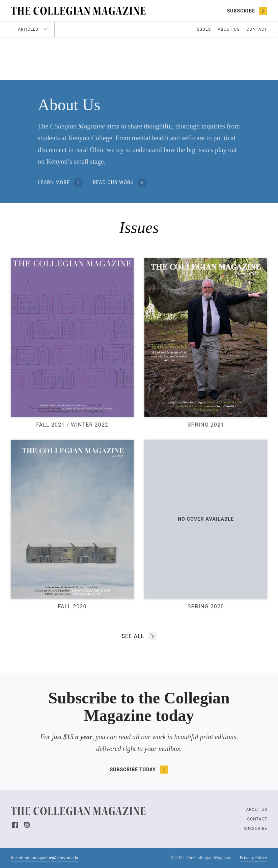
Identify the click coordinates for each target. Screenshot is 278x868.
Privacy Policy (253, 858)
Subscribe (255, 829)
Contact (257, 29)
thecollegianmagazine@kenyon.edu (45, 858)
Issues (203, 29)
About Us (229, 29)
